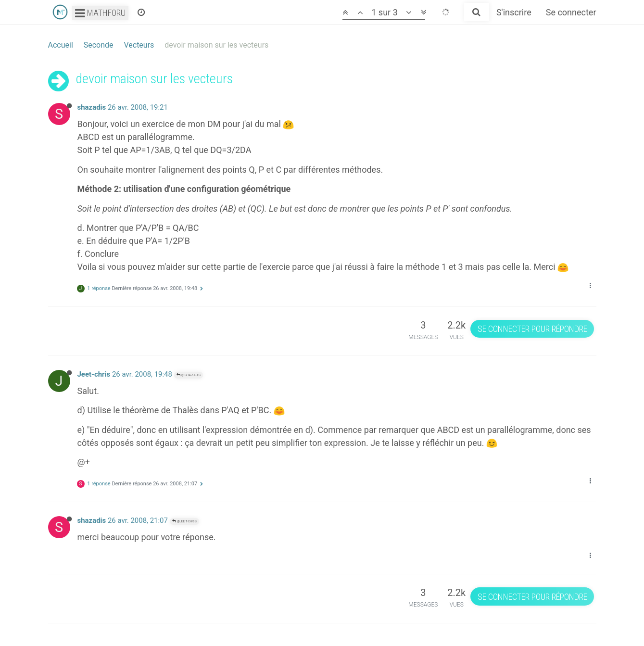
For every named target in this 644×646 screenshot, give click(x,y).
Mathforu (100, 13)
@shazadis (189, 375)
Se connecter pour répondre (532, 329)
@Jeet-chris (184, 521)
